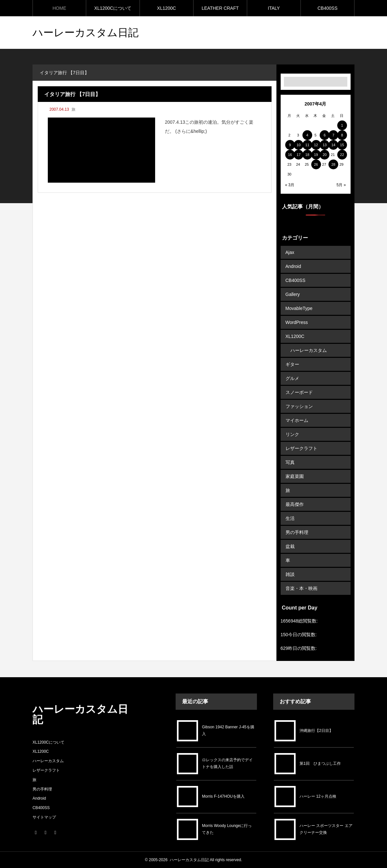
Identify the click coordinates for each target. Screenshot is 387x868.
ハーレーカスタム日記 (189, 860)
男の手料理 (297, 532)
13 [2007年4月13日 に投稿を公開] (325, 145)
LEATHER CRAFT (220, 8)
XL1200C (167, 8)
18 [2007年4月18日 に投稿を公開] (307, 155)
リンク (292, 434)
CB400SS (327, 8)
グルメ (292, 378)
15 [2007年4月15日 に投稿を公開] (342, 145)
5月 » (341, 185)
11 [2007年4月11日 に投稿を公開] (307, 145)
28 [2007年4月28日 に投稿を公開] (333, 164)
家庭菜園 (295, 476)
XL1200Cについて (113, 8)
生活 (290, 518)
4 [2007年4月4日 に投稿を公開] (307, 135)
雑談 (290, 574)
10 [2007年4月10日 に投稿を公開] (299, 145)
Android (293, 266)
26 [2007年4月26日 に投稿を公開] (316, 164)
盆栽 (290, 546)
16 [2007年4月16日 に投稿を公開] (290, 155)
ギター (292, 364)
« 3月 (290, 185)
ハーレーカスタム (309, 350)
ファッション (299, 406)
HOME (60, 8)
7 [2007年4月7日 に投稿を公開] (333, 135)
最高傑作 (295, 504)
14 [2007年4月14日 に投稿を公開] (333, 145)
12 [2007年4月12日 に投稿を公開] (316, 145)
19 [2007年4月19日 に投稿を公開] (316, 155)
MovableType (299, 308)
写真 (290, 462)
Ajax (290, 252)
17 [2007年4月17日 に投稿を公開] (299, 155)
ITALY (274, 8)
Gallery (293, 294)
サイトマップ (44, 817)
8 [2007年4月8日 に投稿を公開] (342, 135)
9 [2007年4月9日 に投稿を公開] (290, 145)
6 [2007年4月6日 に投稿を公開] (325, 135)
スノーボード (299, 392)
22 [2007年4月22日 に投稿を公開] (342, 155)
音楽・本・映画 (301, 588)
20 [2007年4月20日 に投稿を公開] (325, 155)
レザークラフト (301, 448)
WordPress (297, 322)
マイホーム (297, 420)
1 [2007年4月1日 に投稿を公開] (342, 125)
